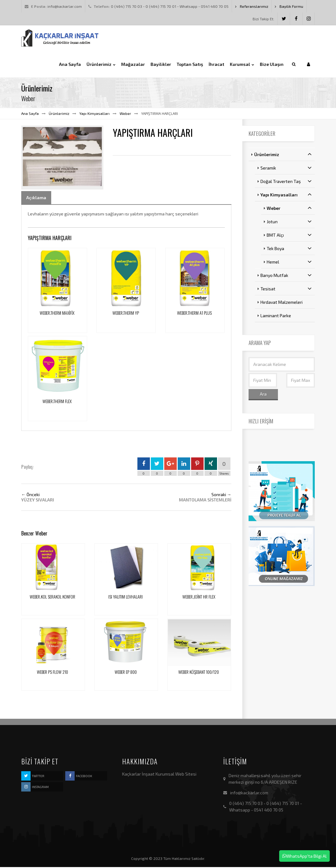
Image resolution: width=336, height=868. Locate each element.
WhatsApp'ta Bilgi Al (304, 856)
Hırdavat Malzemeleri (282, 303)
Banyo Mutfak (286, 276)
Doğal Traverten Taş (286, 182)
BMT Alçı (289, 236)
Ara (263, 395)
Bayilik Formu (289, 6)
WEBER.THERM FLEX (57, 402)
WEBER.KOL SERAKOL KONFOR (52, 598)
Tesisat (286, 290)
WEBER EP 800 (126, 673)
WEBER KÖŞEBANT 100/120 (199, 673)
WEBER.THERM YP (126, 314)
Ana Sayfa (30, 114)
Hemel (289, 263)
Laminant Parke (276, 317)
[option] (62, 158)
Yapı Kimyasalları (94, 114)
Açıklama (36, 198)
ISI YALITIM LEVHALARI (126, 598)
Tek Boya (289, 249)
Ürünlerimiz (59, 114)
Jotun (289, 223)
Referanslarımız (252, 6)
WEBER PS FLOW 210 (52, 673)
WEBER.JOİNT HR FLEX (199, 598)
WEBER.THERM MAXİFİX (57, 314)
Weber (125, 114)
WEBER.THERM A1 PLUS (194, 314)
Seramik (286, 169)
